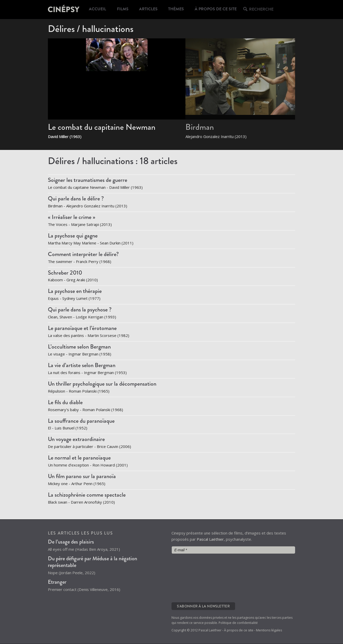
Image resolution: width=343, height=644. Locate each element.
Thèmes (179, 10)
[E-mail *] (233, 550)
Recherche (263, 10)
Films (124, 10)
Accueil (98, 10)
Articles (150, 10)
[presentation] (193, 578)
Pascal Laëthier (210, 539)
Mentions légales (269, 630)
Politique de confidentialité (238, 623)
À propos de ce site (218, 10)
